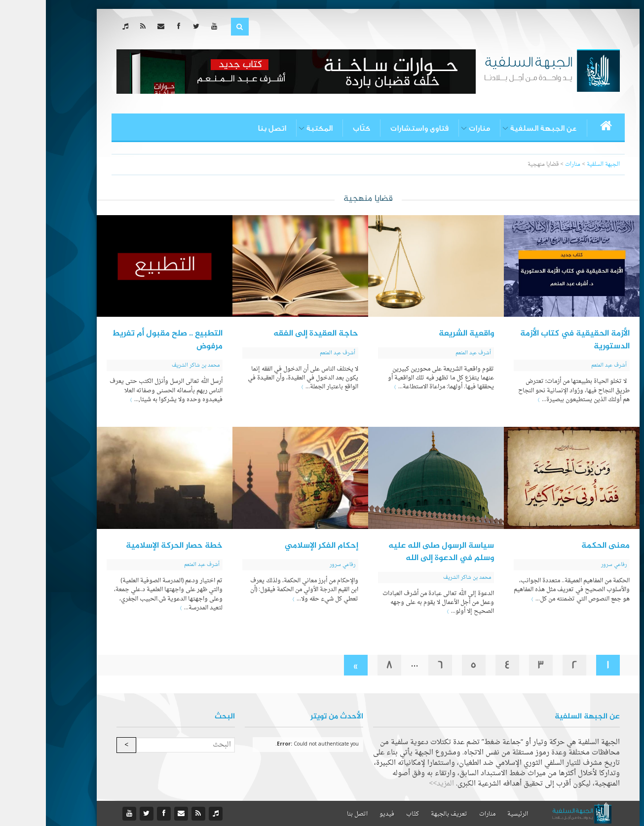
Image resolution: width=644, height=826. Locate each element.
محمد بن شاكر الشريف (150, 365)
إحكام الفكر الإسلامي (276, 546)
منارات (434, 128)
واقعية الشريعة (420, 334)
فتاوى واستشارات (374, 128)
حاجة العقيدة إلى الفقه (270, 334)
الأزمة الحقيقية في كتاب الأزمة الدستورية (529, 340)
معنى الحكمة (560, 546)
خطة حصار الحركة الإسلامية (128, 546)
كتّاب (316, 128)
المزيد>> (396, 784)
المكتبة (274, 128)
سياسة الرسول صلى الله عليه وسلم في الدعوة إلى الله (395, 552)
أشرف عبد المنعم (563, 365)
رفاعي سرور (568, 565)
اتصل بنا (226, 128)
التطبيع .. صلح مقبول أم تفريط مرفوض (121, 340)
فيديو (341, 814)
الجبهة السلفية (557, 165)
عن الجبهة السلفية (498, 128)
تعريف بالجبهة (403, 814)
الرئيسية (472, 814)
